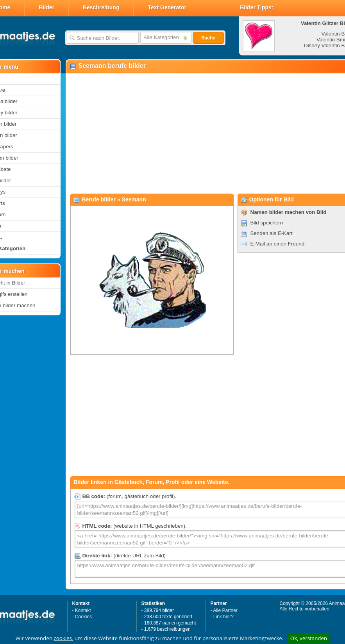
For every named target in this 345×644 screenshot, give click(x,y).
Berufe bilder (99, 199)
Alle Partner (225, 610)
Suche (208, 38)
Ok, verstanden (309, 638)
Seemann (134, 199)
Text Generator (167, 7)
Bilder (46, 7)
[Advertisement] (198, 133)
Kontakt (83, 610)
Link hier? (223, 617)
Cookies (83, 617)
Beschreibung (101, 7)
